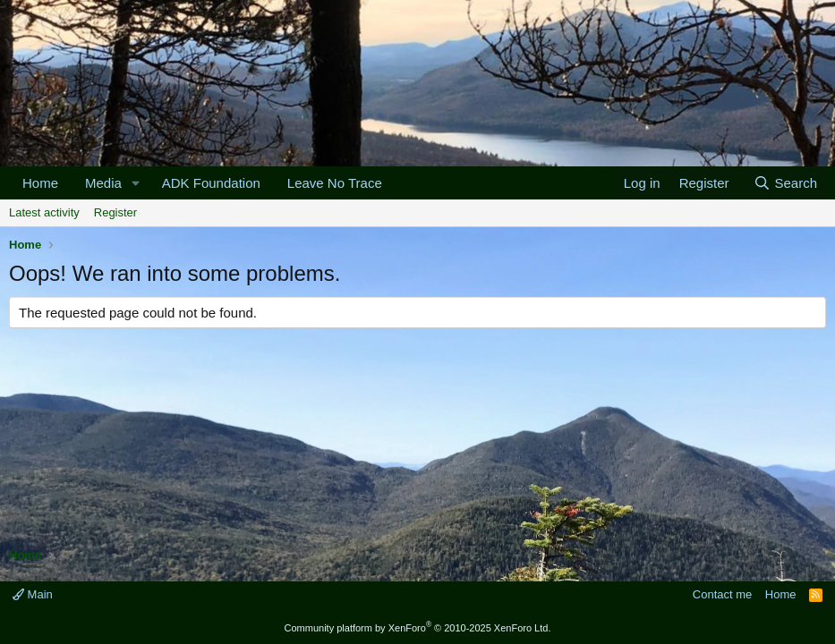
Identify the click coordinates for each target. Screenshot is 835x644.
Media (103, 183)
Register (115, 212)
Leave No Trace (335, 183)
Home (40, 183)
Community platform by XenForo (418, 628)
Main (33, 594)
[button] (136, 183)
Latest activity (44, 212)
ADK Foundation (211, 183)
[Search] (785, 183)
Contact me (722, 594)
